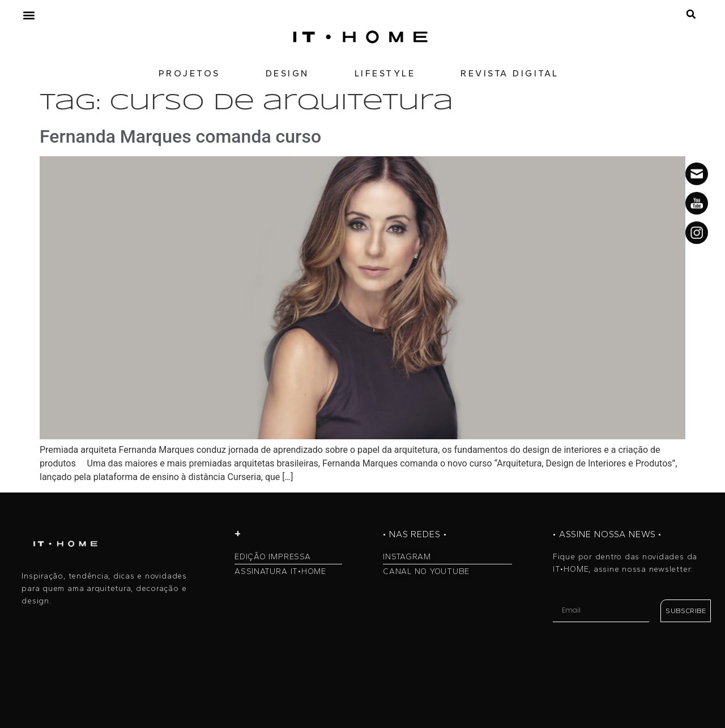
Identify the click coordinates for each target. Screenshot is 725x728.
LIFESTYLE (385, 73)
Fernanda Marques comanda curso (180, 136)
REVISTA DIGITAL (510, 73)
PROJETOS (189, 73)
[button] (29, 15)
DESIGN (287, 73)
